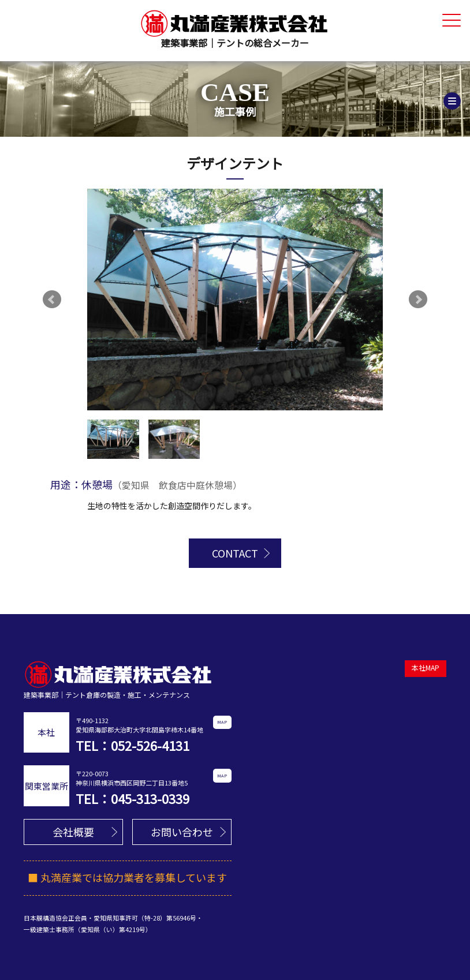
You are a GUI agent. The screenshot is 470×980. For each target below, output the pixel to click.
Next (418, 300)
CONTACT (235, 553)
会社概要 (73, 832)
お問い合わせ (182, 832)
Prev (52, 300)
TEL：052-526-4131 (133, 745)
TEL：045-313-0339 (133, 798)
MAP (222, 722)
